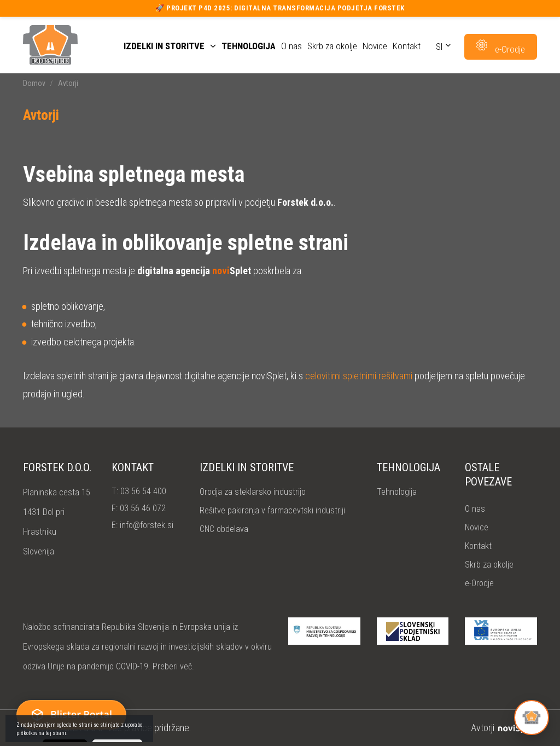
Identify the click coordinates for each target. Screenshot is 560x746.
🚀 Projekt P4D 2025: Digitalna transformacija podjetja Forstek (280, 8)
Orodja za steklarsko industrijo (253, 492)
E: (142, 525)
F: (139, 508)
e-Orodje (479, 583)
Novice (375, 46)
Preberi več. (173, 666)
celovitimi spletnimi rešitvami (359, 376)
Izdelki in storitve (170, 46)
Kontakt (407, 46)
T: (139, 491)
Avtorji (504, 728)
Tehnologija (249, 46)
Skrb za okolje (332, 46)
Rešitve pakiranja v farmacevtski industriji (272, 510)
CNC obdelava (224, 529)
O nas (291, 46)
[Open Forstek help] (532, 718)
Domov (34, 83)
